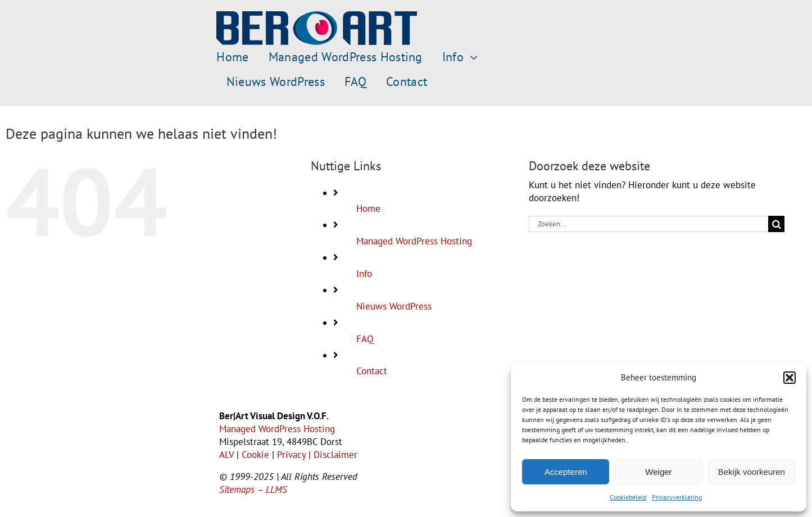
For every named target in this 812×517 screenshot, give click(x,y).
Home (368, 208)
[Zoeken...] (648, 224)
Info (364, 274)
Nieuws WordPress (394, 306)
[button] (790, 378)
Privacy (291, 455)
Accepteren (566, 472)
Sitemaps (237, 489)
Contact (372, 371)
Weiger (658, 472)
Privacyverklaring (677, 497)
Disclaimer (335, 455)
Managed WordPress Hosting (414, 241)
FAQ (365, 339)
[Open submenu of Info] (471, 57)
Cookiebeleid (628, 497)
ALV (226, 455)
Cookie (255, 455)
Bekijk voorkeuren (752, 472)
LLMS (276, 489)
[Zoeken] (776, 224)
